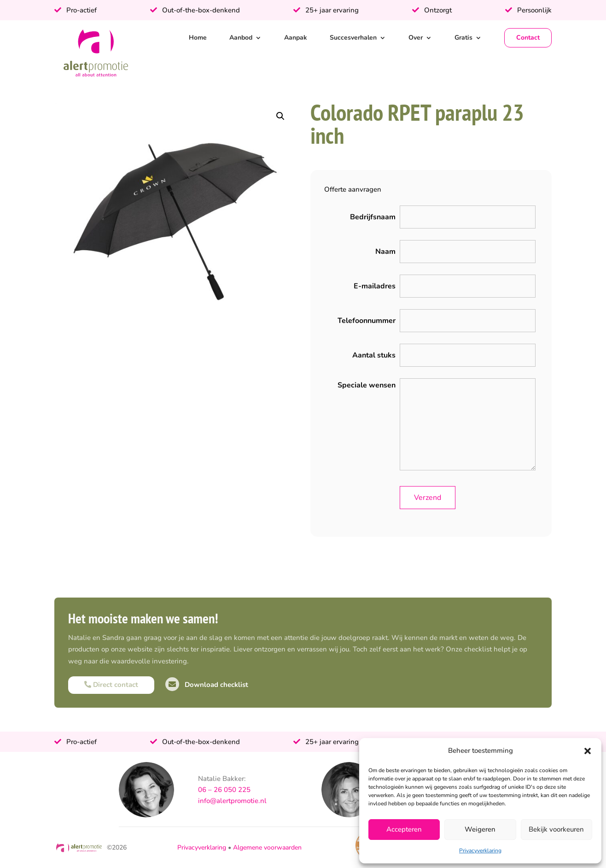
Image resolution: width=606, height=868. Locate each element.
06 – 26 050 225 (224, 790)
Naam (385, 252)
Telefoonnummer (367, 321)
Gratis (463, 38)
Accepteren (404, 829)
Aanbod (241, 38)
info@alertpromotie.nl (232, 801)
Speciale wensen (367, 385)
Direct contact (111, 685)
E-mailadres (375, 286)
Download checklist (207, 685)
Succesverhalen (353, 38)
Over (416, 38)
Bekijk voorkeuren (556, 829)
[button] (588, 751)
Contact (528, 38)
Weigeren (480, 829)
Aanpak (296, 38)
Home (198, 38)
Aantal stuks (374, 355)
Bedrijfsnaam (373, 217)
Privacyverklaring (480, 850)
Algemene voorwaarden (267, 847)
